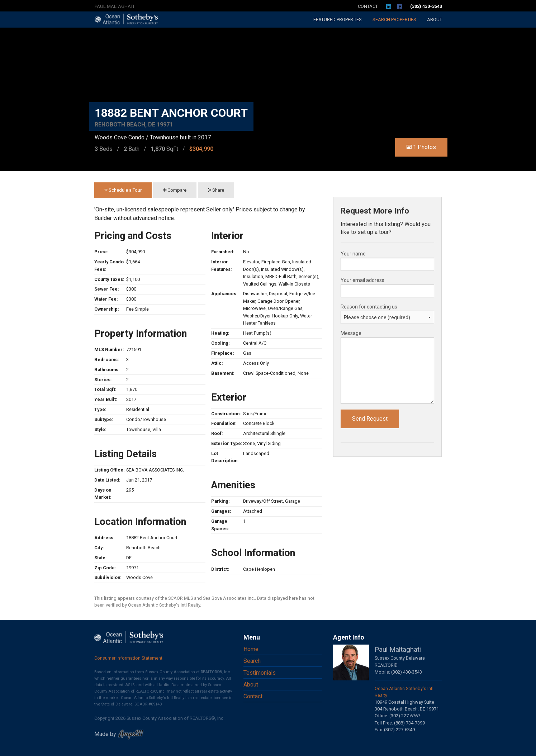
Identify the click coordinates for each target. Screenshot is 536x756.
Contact (368, 6)
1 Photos (421, 147)
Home (251, 649)
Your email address (362, 280)
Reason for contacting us (369, 307)
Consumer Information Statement (128, 658)
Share (216, 190)
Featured (338, 20)
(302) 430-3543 (426, 6)
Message (351, 333)
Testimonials (260, 673)
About (435, 20)
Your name (353, 254)
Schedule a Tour (123, 190)
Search (394, 20)
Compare (175, 190)
